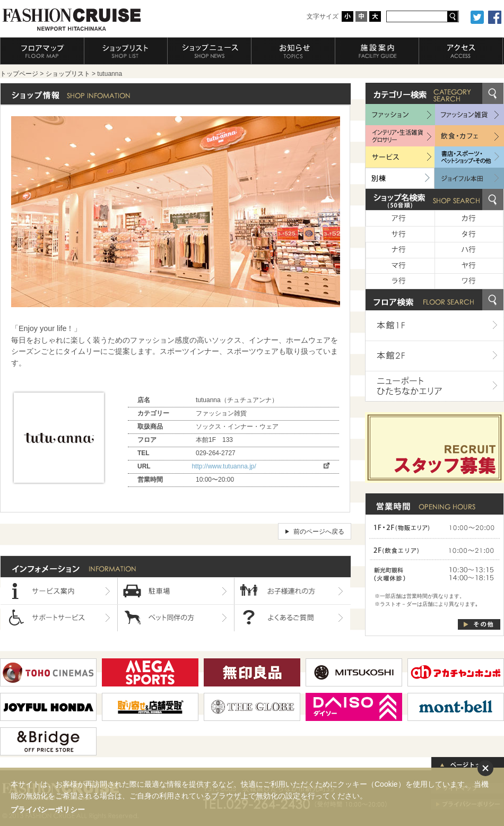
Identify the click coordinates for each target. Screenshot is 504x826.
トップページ (19, 74)
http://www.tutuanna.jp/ (224, 466)
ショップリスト (68, 74)
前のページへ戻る (319, 532)
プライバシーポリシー (48, 810)
